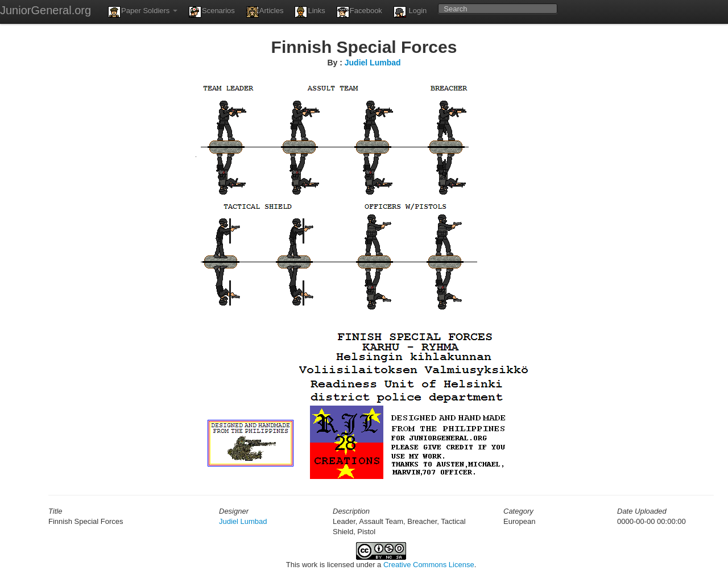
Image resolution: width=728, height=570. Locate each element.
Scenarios (212, 12)
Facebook (359, 12)
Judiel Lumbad (373, 63)
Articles (265, 12)
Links (310, 12)
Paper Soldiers (143, 12)
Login (410, 12)
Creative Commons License (429, 565)
